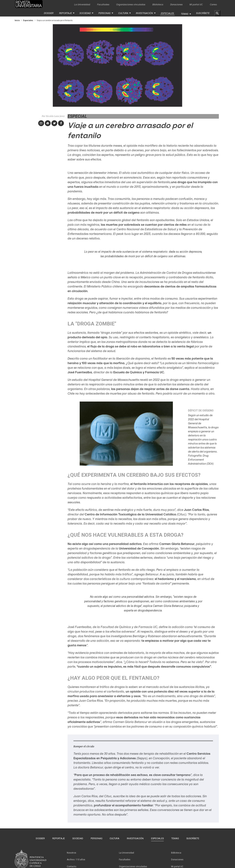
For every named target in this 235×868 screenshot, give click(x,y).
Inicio (17, 20)
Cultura (123, 13)
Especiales (166, 13)
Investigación (144, 13)
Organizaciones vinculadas (131, 4)
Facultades (103, 4)
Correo (213, 4)
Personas (105, 13)
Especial (77, 116)
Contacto (72, 863)
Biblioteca (158, 4)
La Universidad (82, 4)
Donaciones (176, 4)
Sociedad (87, 13)
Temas (185, 13)
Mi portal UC (196, 4)
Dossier (51, 13)
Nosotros (72, 851)
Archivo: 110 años (76, 857)
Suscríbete (203, 13)
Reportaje (68, 13)
